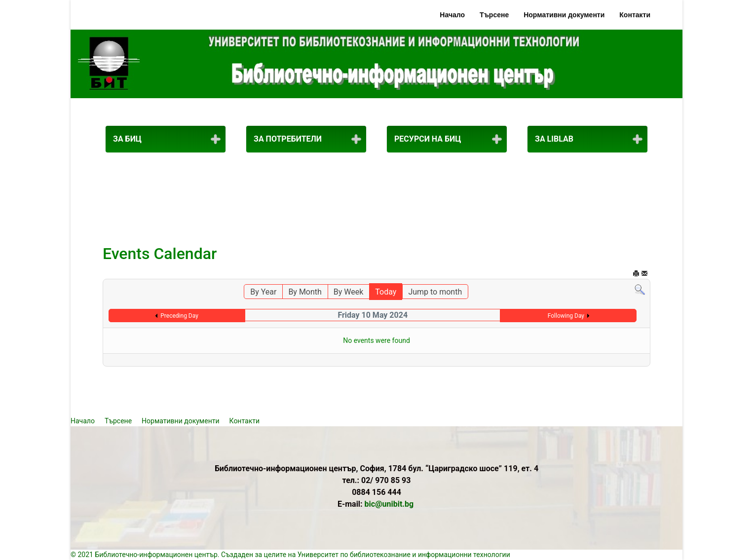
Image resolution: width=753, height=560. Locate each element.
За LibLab (554, 139)
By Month (305, 292)
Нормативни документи (564, 15)
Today (386, 292)
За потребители (288, 139)
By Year (263, 292)
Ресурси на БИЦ (428, 139)
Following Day (566, 316)
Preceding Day (179, 316)
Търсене (494, 15)
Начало (452, 15)
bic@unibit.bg (389, 504)
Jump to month (435, 292)
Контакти (635, 15)
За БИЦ (127, 139)
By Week (349, 292)
